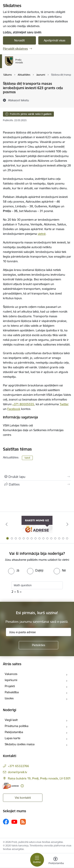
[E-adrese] (11, 786)
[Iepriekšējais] (7, 524)
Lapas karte (13, 738)
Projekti (10, 686)
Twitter (64, 404)
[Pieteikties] (38, 645)
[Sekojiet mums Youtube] (14, 821)
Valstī (27, 458)
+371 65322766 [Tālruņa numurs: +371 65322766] (18, 766)
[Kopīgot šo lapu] (37, 484)
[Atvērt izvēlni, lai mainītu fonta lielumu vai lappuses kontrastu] (55, 861)
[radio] (14, 570)
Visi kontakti (23, 798)
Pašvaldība (12, 692)
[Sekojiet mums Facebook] (6, 822)
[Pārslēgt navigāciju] (37, 860)
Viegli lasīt (11, 720)
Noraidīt (19, 40)
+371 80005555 (23, 404)
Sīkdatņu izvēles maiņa (20, 744)
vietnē (42, 234)
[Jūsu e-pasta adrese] (38, 632)
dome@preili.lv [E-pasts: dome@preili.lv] (17, 772)
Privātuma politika (17, 726)
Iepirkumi (11, 680)
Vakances (11, 674)
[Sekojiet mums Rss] (23, 822)
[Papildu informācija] (22, 786)
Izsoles (9, 698)
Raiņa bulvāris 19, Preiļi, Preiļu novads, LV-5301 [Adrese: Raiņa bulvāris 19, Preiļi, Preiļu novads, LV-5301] (39, 778)
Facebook (14, 409)
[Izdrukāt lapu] (37, 477)
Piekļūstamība (14, 732)
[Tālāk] (67, 524)
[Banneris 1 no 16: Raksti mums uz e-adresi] (37, 524)
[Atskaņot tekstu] (19, 100)
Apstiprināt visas (55, 40)
